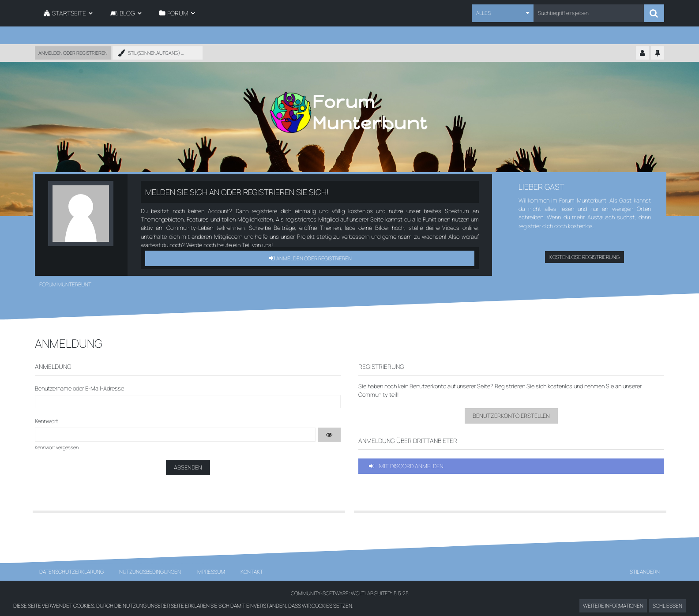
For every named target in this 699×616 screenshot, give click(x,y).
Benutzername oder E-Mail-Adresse (79, 388)
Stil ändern (645, 572)
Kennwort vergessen (57, 447)
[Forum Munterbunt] (349, 113)
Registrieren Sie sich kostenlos (534, 386)
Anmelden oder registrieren (73, 53)
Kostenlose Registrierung (584, 257)
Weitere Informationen (613, 606)
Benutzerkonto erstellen (511, 416)
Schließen (667, 606)
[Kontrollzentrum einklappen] (643, 53)
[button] (503, 13)
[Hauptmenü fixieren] (658, 53)
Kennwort (47, 421)
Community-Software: (350, 593)
